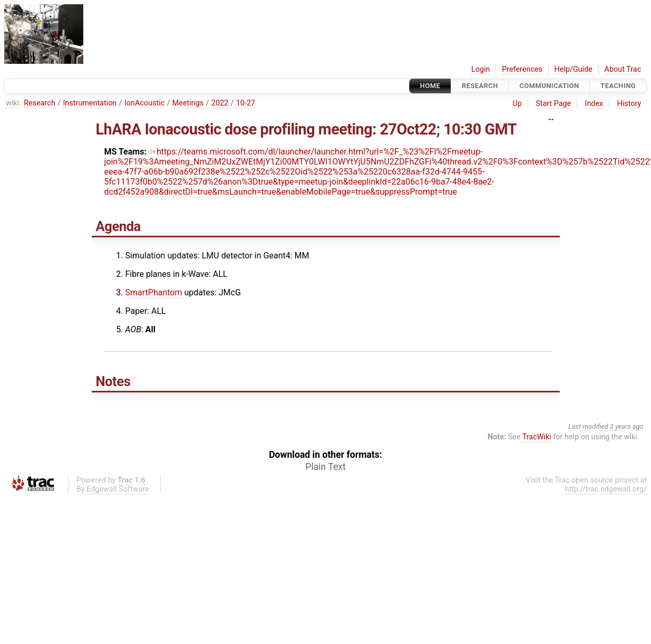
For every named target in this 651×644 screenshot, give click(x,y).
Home (430, 86)
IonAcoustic (144, 103)
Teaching (618, 86)
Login (481, 69)
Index (594, 104)
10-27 (246, 103)
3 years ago (627, 426)
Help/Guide (574, 69)
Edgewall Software (118, 489)
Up (517, 104)
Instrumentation (90, 103)
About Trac (623, 69)
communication (549, 86)
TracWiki (537, 437)
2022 (220, 103)
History (629, 104)
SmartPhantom (154, 292)
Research (480, 86)
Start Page (553, 104)
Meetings (188, 103)
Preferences (522, 69)
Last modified (588, 426)
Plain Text (325, 467)
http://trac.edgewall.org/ (606, 489)
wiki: (13, 103)
